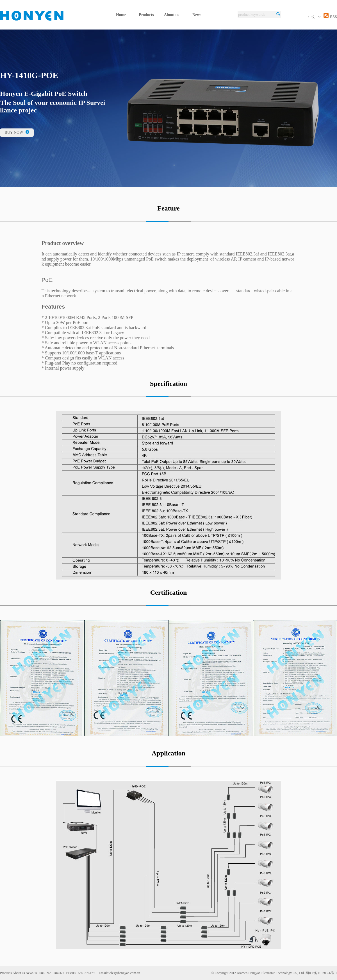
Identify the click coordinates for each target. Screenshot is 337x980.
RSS (330, 17)
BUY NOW (17, 132)
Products (146, 15)
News (197, 15)
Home (121, 15)
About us (172, 15)
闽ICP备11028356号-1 (321, 973)
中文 (315, 17)
